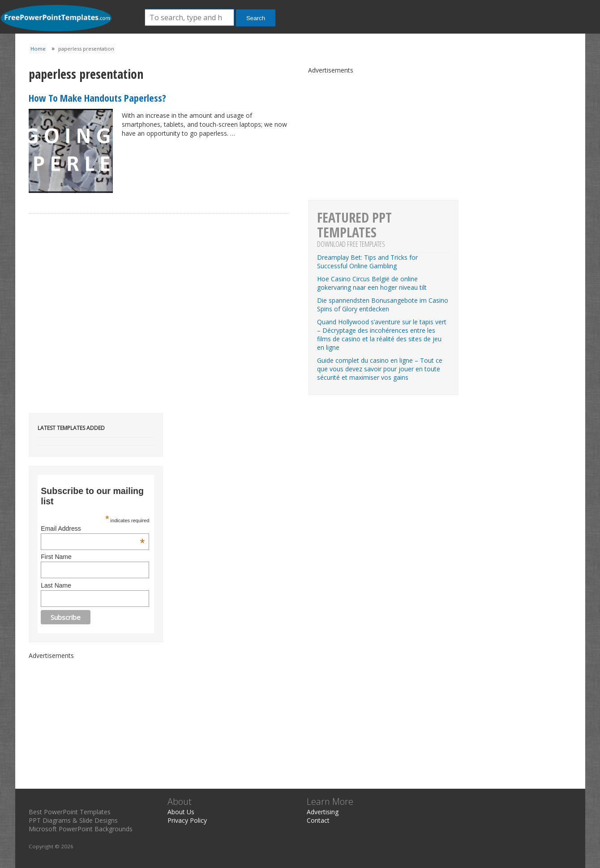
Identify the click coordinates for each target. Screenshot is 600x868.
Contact (318, 820)
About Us (181, 812)
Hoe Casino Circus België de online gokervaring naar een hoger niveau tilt (372, 283)
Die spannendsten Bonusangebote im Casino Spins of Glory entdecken (383, 305)
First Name (56, 557)
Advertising (323, 812)
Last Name (56, 585)
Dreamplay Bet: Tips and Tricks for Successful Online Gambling (367, 262)
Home (38, 49)
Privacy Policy (187, 820)
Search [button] (256, 18)
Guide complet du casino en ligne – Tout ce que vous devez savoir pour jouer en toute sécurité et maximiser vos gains (380, 369)
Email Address (93, 529)
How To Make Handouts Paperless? (97, 98)
